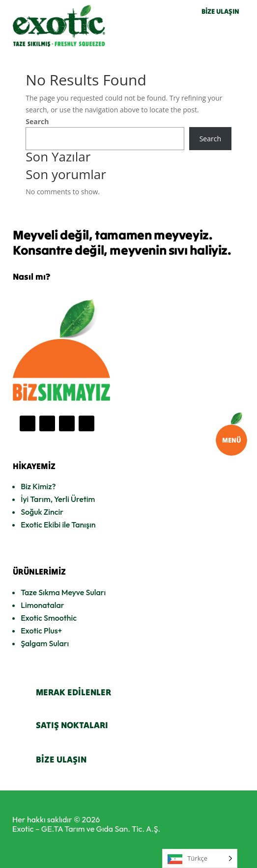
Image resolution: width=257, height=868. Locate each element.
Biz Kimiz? (38, 486)
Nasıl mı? (31, 276)
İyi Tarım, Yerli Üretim (58, 499)
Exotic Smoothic (49, 618)
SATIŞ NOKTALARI (72, 725)
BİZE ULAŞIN (220, 11)
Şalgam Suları (45, 643)
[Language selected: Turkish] (200, 858)
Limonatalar (42, 605)
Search (37, 121)
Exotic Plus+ (41, 631)
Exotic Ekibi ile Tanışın (58, 525)
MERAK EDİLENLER (73, 692)
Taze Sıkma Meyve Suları (63, 592)
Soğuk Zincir (42, 512)
